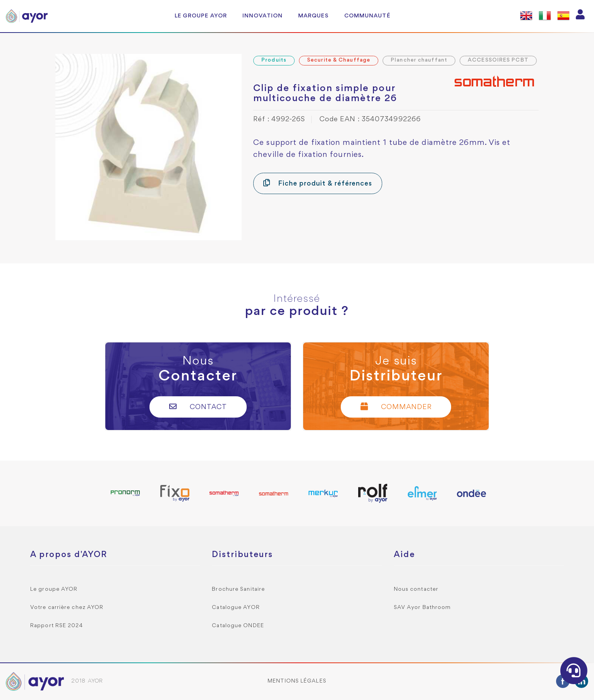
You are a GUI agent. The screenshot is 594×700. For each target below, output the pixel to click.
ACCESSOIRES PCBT (498, 60)
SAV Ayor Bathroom (422, 608)
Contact (198, 407)
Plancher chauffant (419, 60)
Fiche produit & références (318, 183)
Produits (274, 60)
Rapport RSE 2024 (57, 626)
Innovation (263, 16)
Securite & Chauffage (339, 60)
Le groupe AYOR (201, 16)
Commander (396, 407)
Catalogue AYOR (236, 608)
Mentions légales (297, 681)
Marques (313, 16)
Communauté (367, 16)
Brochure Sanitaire (238, 589)
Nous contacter (416, 589)
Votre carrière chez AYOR (67, 608)
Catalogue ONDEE (238, 626)
